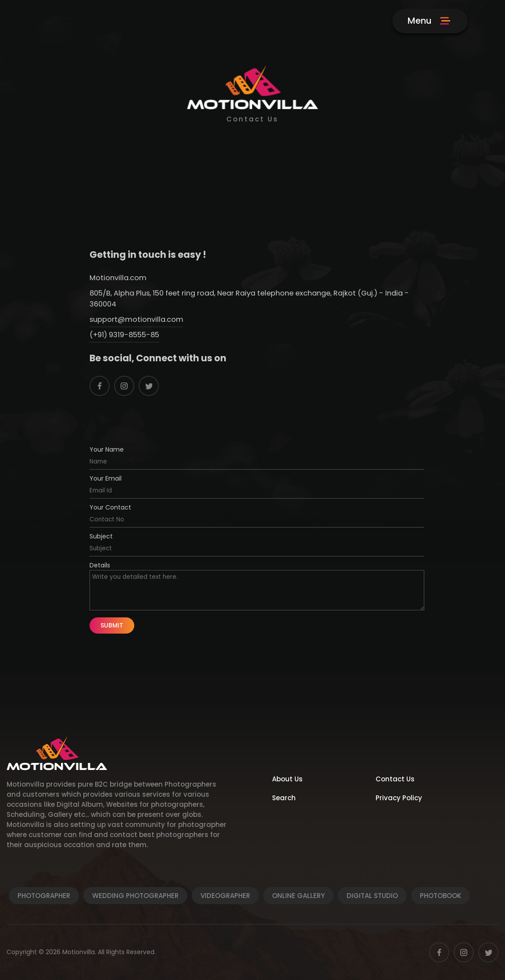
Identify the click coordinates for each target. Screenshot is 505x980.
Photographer (44, 896)
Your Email (106, 478)
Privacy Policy (399, 798)
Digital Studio (372, 896)
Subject (101, 536)
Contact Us (395, 779)
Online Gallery (298, 896)
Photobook (441, 896)
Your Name (107, 449)
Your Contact (110, 507)
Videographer (225, 896)
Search (284, 798)
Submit (112, 625)
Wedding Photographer (135, 896)
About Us (287, 779)
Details (100, 565)
